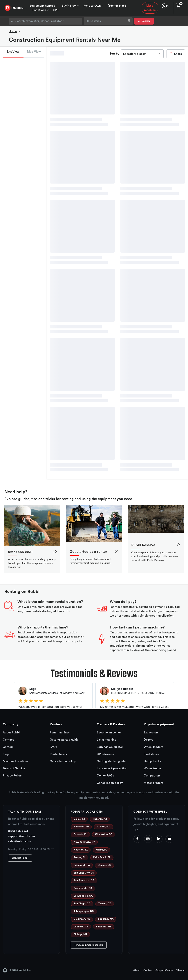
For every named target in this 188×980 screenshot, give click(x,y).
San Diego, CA (82, 904)
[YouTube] (169, 839)
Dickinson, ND (82, 919)
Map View (34, 52)
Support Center (164, 970)
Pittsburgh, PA (82, 865)
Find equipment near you (89, 945)
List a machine (150, 8)
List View (13, 52)
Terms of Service (14, 768)
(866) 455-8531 (118, 6)
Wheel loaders (153, 747)
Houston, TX (81, 850)
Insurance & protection (112, 768)
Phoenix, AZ (100, 819)
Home (13, 31)
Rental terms (58, 754)
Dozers (148, 740)
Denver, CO (105, 865)
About (137, 970)
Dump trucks (152, 761)
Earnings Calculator (110, 747)
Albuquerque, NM (84, 911)
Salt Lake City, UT (84, 873)
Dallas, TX (79, 819)
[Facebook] (137, 839)
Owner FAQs (105, 776)
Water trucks (153, 768)
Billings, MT (80, 934)
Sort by (114, 54)
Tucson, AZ (105, 904)
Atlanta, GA (104, 827)
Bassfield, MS (104, 927)
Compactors (152, 776)
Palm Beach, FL (102, 857)
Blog (6, 754)
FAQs (53, 747)
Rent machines (60, 733)
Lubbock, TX (81, 927)
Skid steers (151, 754)
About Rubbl (11, 733)
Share (176, 54)
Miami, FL (101, 850)
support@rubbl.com (21, 836)
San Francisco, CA (84, 881)
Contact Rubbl (20, 858)
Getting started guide (64, 740)
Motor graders (153, 783)
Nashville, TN (81, 827)
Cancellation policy (63, 761)
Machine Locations (16, 761)
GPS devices (105, 754)
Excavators (151, 733)
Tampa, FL (79, 857)
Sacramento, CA (83, 888)
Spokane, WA (106, 919)
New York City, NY (84, 842)
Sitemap (181, 970)
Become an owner (109, 733)
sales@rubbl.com (20, 841)
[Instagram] (148, 839)
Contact (8, 740)
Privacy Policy (12, 776)
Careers (8, 747)
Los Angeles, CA (83, 896)
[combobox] (46, 21)
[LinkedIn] (159, 839)
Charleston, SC (104, 834)
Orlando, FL (80, 834)
